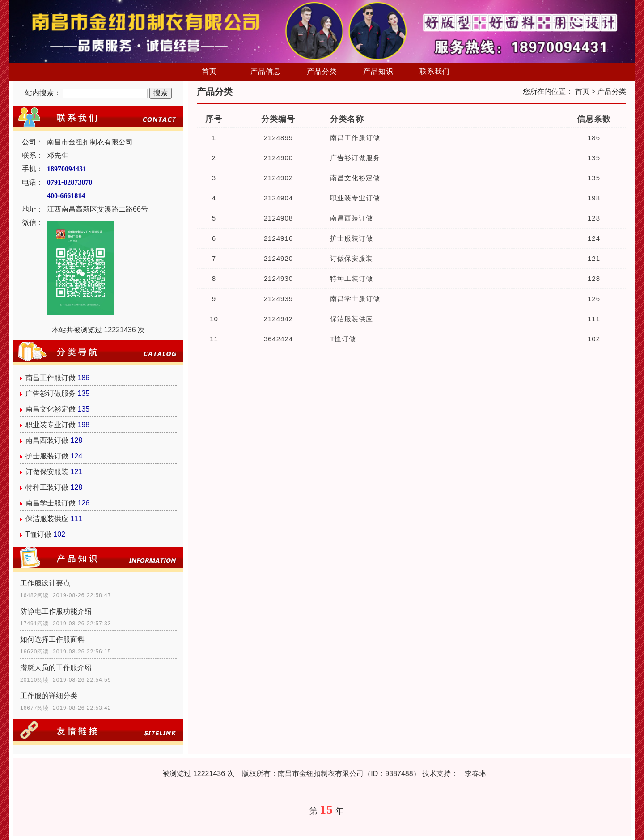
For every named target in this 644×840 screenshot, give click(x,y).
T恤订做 (38, 534)
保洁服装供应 (47, 519)
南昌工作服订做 (51, 378)
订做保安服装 (47, 472)
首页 (209, 71)
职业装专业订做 (51, 425)
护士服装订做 (47, 456)
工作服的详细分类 (49, 696)
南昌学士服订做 (51, 503)
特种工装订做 (47, 487)
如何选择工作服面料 (52, 639)
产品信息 (266, 71)
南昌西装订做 (47, 440)
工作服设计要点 (45, 583)
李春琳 (475, 774)
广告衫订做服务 (51, 393)
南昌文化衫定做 (51, 409)
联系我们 (435, 71)
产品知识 (378, 71)
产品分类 (322, 71)
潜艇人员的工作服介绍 (56, 668)
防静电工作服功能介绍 (56, 611)
